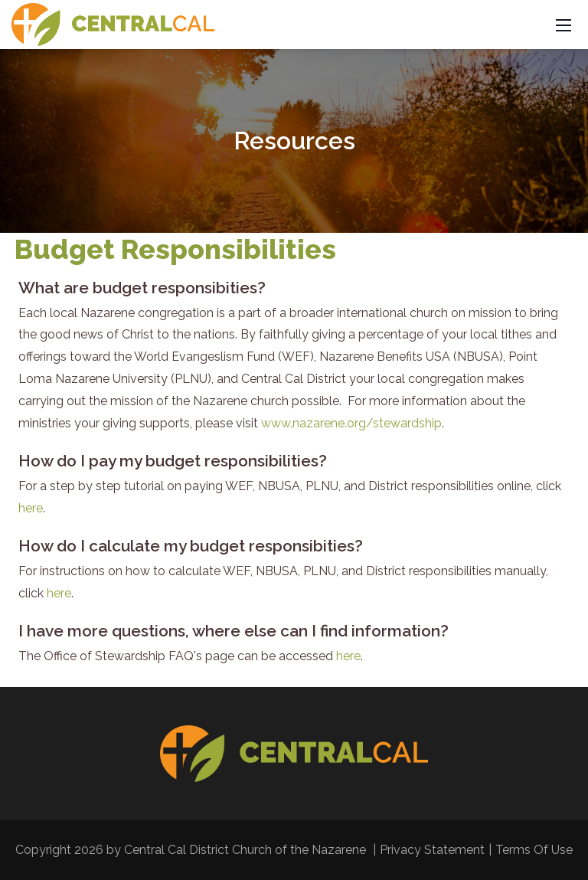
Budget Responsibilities (175, 249)
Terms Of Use (534, 850)
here (31, 508)
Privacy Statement (432, 850)
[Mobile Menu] (563, 25)
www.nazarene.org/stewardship (351, 423)
